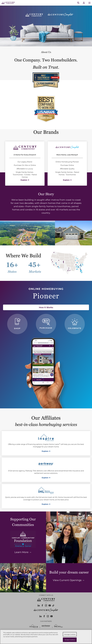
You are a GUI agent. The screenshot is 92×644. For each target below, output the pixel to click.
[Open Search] (78, 3)
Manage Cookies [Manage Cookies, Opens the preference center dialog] (70, 634)
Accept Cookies (70, 640)
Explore (25, 180)
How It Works (46, 307)
